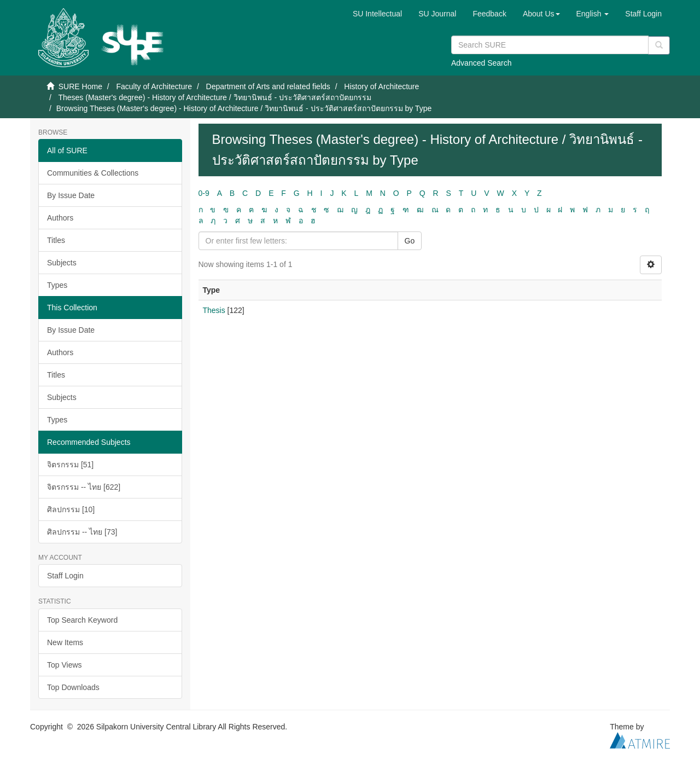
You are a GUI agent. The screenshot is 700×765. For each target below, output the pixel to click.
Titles (56, 240)
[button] (541, 14)
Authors (60, 218)
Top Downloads (73, 687)
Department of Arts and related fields (268, 86)
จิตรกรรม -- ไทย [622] (84, 487)
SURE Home (80, 86)
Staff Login (65, 576)
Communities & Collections (93, 173)
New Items (65, 642)
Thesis (214, 310)
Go (410, 241)
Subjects (62, 263)
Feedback (489, 14)
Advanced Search (482, 63)
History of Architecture (381, 86)
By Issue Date (71, 195)
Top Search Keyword (82, 620)
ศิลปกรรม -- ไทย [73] (82, 532)
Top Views (65, 665)
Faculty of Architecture (154, 86)
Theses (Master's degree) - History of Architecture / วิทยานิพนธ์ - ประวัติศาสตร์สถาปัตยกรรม (215, 97)
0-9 (204, 193)
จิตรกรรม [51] (70, 465)
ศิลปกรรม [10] (71, 509)
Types (57, 285)
